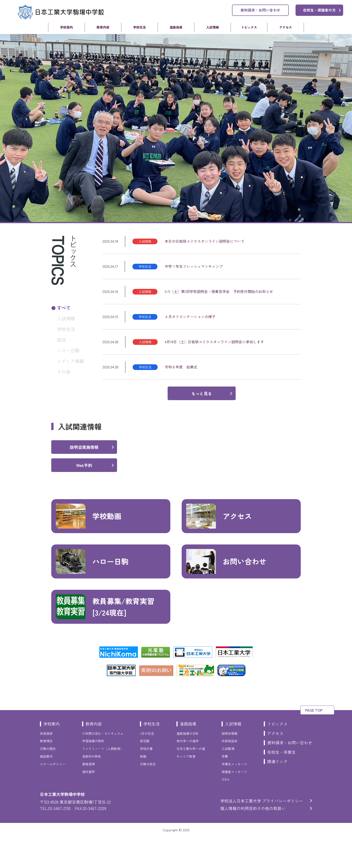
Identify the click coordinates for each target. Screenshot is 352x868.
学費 (225, 788)
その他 (64, 372)
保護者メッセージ (234, 803)
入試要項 (228, 780)
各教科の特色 (92, 788)
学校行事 (146, 780)
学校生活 (139, 27)
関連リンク (277, 793)
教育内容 (103, 27)
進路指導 (176, 27)
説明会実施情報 (84, 478)
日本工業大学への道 (191, 780)
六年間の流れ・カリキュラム (103, 765)
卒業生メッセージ (234, 795)
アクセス (286, 27)
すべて (64, 308)
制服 (143, 788)
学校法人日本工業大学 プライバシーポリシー (262, 832)
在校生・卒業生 (281, 783)
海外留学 (88, 803)
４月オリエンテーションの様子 (190, 317)
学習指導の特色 (93, 772)
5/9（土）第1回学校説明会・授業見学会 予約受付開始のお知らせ (219, 291)
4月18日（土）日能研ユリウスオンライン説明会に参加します (214, 342)
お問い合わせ (226, 593)
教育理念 (46, 772)
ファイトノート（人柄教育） (103, 780)
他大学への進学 (188, 772)
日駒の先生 (148, 795)
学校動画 (89, 547)
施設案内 (46, 788)
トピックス (249, 27)
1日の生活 (147, 765)
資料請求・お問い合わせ (260, 10)
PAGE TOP (314, 741)
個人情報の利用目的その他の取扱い (253, 839)
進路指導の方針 (188, 765)
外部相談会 (230, 772)
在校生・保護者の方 (319, 10)
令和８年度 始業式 (181, 367)
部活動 (145, 772)
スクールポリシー (53, 795)
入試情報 (213, 27)
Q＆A (225, 810)
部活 (61, 340)
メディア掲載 (71, 361)
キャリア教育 (186, 788)
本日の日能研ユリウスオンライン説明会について (205, 241)
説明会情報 (230, 765)
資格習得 (88, 795)
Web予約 (84, 496)
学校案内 (66, 27)
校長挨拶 (46, 765)
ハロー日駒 (68, 350)
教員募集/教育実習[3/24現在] (105, 638)
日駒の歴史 (48, 780)
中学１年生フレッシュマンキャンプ (194, 266)
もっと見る (202, 393)
